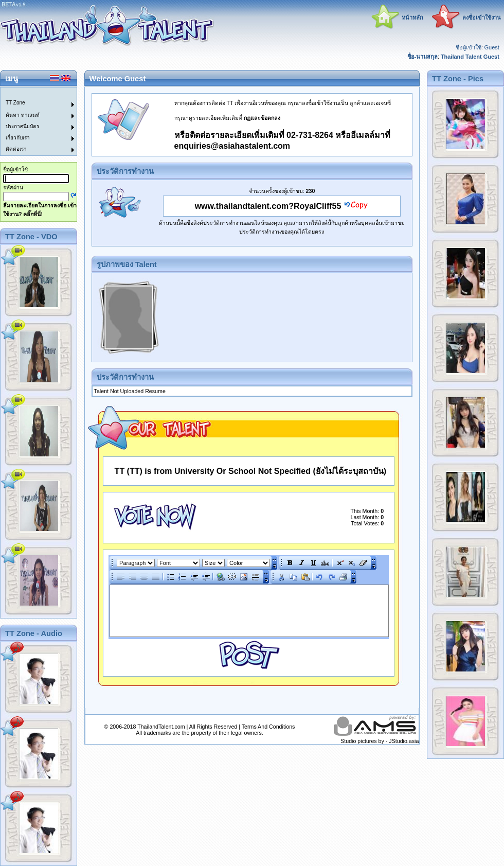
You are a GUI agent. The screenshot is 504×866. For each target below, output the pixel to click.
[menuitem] (32, 93)
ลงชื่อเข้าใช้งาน (482, 17)
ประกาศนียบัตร (22, 126)
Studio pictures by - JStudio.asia (380, 741)
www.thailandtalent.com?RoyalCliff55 (268, 206)
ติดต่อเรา (16, 149)
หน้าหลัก (412, 17)
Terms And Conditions (268, 727)
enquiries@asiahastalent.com (232, 146)
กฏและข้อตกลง (262, 118)
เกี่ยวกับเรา (18, 138)
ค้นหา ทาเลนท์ (23, 115)
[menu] (32, 121)
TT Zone (15, 103)
